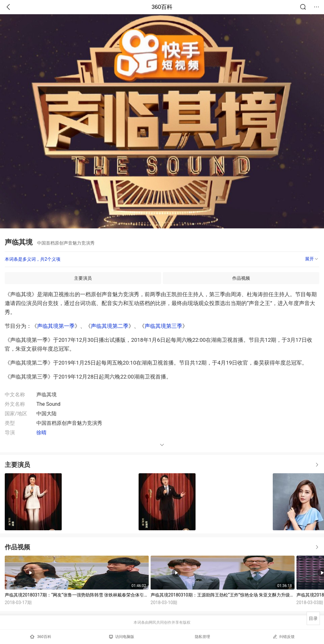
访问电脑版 (122, 637)
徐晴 (41, 433)
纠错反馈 (284, 637)
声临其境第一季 (56, 326)
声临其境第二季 (110, 326)
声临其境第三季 (163, 326)
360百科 (162, 7)
